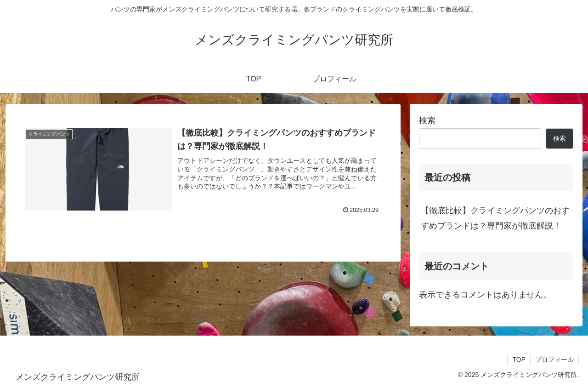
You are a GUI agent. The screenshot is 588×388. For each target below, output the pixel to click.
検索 (427, 120)
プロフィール (554, 359)
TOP (519, 359)
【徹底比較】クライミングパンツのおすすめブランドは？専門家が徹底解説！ (495, 218)
